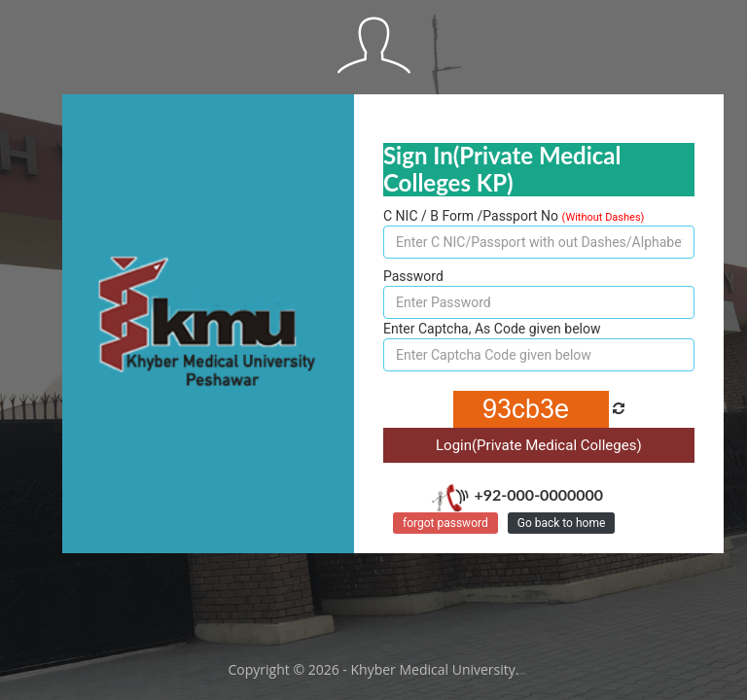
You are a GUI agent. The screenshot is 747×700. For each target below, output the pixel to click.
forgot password (445, 523)
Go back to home (562, 523)
